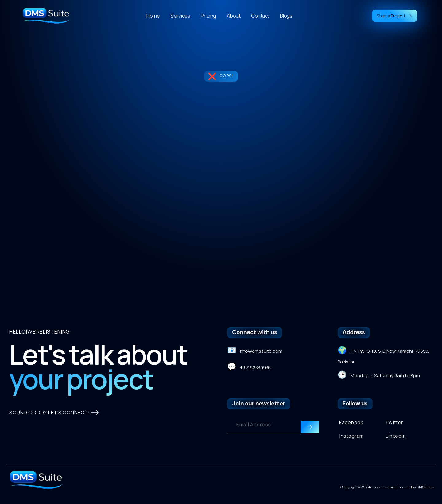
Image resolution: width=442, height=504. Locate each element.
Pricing (208, 16)
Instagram (352, 439)
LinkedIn (396, 439)
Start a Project (395, 16)
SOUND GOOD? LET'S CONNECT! (55, 446)
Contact (260, 16)
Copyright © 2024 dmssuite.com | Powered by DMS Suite (386, 493)
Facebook (351, 425)
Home (153, 16)
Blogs (286, 16)
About (234, 16)
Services (180, 16)
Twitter (394, 425)
